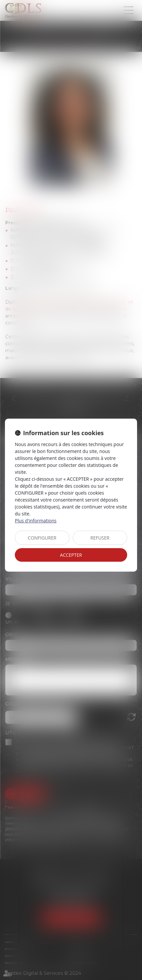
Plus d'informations (36, 521)
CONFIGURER (42, 538)
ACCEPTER (71, 555)
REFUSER (100, 538)
